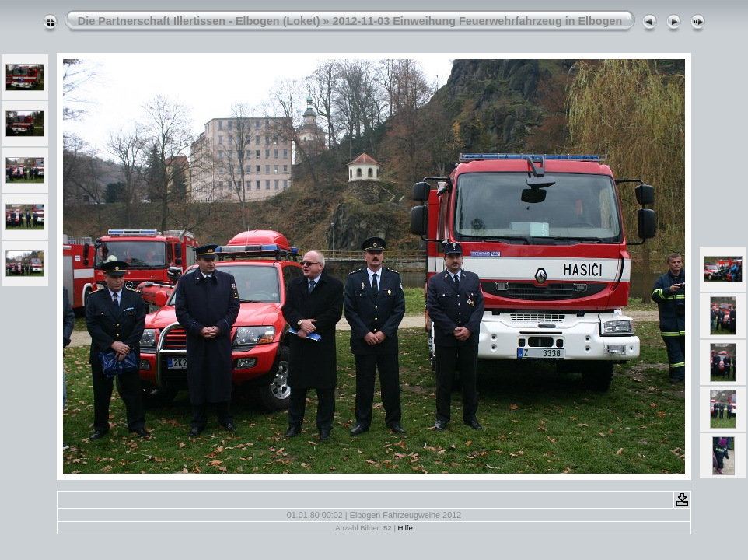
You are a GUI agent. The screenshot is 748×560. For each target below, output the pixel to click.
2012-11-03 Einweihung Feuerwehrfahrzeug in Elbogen (478, 21)
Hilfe (405, 528)
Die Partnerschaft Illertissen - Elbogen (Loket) (199, 21)
